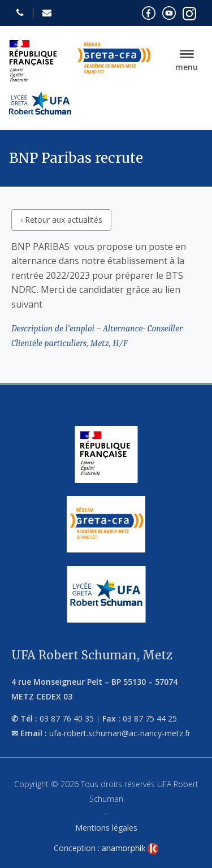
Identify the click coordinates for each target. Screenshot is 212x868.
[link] (130, 849)
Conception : (106, 848)
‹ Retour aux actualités (61, 220)
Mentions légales (106, 828)
